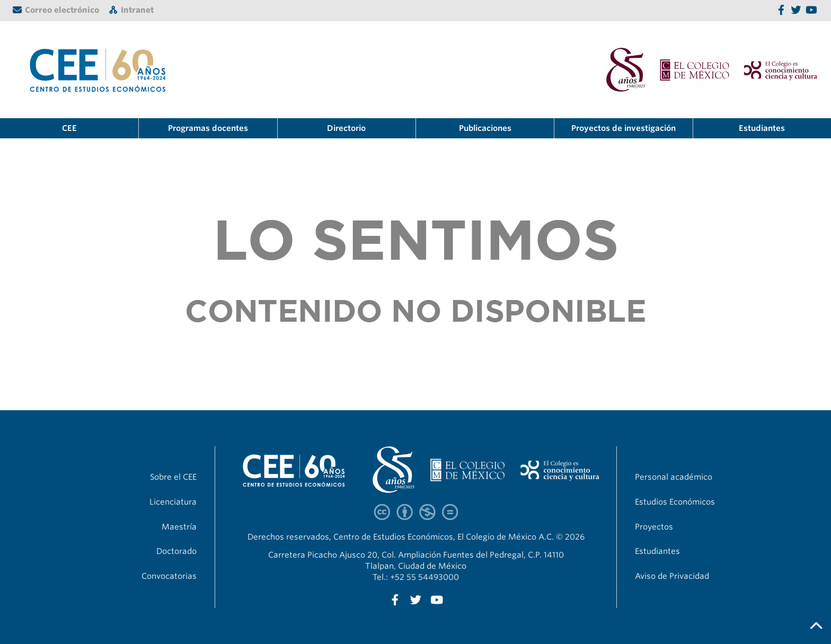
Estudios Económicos (675, 502)
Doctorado (176, 551)
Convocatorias (169, 576)
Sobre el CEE (173, 477)
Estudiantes (762, 128)
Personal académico (674, 477)
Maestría (179, 527)
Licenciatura (173, 502)
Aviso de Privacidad (672, 576)
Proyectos (654, 527)
